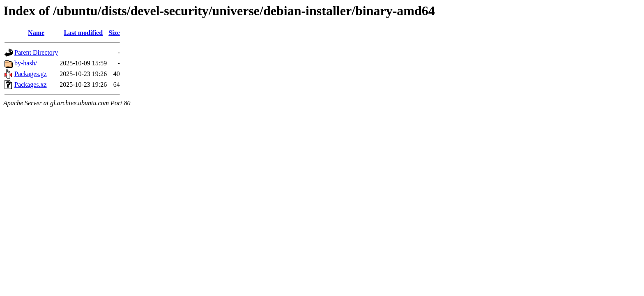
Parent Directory (36, 52)
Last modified (83, 33)
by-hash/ (26, 63)
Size (114, 33)
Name (36, 33)
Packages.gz (31, 74)
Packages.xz (31, 84)
